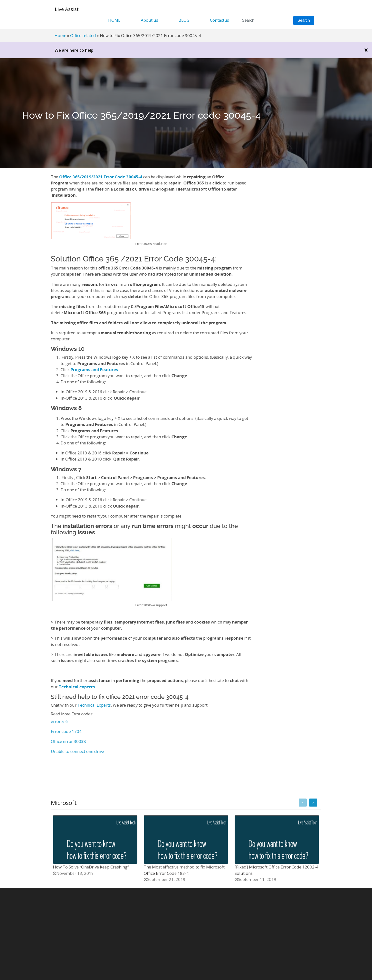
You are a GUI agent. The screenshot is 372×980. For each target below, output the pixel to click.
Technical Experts (91, 705)
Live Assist (67, 9)
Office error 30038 (65, 741)
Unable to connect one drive (74, 751)
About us (149, 20)
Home (60, 35)
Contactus (219, 20)
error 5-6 (56, 721)
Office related (83, 35)
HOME (114, 20)
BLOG (184, 20)
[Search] (265, 20)
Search (304, 20)
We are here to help (74, 50)
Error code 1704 (63, 731)
